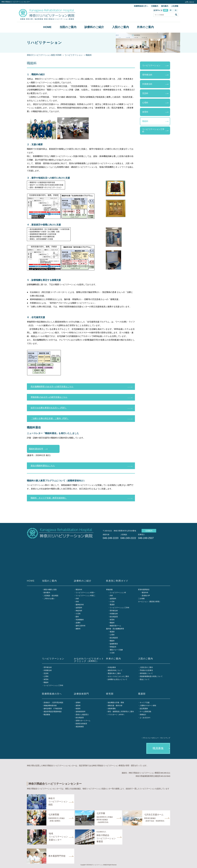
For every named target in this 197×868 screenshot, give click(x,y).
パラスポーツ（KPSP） (116, 715)
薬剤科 (78, 706)
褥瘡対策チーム (115, 626)
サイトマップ (165, 738)
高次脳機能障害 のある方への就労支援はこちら (52, 387)
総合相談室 (114, 617)
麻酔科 (78, 629)
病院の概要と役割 (50, 590)
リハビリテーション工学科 (153, 130)
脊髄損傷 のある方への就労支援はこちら (49, 397)
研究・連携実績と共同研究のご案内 (121, 712)
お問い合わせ (189, 2)
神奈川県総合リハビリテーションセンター (16, 2)
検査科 (78, 709)
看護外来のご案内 (114, 673)
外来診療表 (112, 667)
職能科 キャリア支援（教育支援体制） (49, 498)
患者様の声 (146, 596)
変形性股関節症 (144, 590)
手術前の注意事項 (146, 670)
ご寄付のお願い (49, 599)
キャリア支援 (145, 702)
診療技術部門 (81, 694)
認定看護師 (144, 709)
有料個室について (146, 673)
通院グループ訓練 (116, 650)
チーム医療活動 (145, 712)
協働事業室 (114, 644)
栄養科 (78, 702)
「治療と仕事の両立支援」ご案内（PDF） (50, 418)
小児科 (78, 614)
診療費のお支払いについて (117, 679)
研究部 (110, 694)
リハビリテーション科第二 (85, 596)
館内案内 (165, 6)
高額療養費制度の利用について (151, 676)
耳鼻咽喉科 (80, 620)
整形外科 (79, 590)
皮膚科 (78, 623)
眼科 (77, 617)
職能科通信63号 (36, 449)
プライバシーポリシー (151, 738)
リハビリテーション (74, 55)
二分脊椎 (141, 599)
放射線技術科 (81, 712)
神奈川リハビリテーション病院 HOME (44, 55)
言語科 (145, 93)
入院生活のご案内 (146, 667)
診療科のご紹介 (94, 27)
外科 (77, 602)
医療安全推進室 (81, 724)
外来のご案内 (145, 27)
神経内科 (79, 611)
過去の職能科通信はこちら (43, 466)
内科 (77, 599)
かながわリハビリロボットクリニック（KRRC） (89, 660)
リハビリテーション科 (118, 593)
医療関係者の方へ (141, 6)
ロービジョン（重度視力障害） (150, 602)
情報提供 (113, 647)
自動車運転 (112, 709)
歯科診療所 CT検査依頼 (53, 709)
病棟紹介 (143, 715)
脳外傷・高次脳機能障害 (115, 629)
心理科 (145, 103)
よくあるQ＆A (145, 718)
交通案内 (155, 6)
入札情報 (175, 6)
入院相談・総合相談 (51, 596)
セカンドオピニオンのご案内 (118, 676)
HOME (47, 27)
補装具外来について (115, 670)
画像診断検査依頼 (50, 706)
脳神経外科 (80, 605)
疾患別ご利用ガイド (117, 581)
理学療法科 (147, 75)
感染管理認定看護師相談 (53, 712)
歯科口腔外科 (81, 626)
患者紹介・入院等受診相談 (53, 702)
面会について (145, 679)
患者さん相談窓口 (82, 715)
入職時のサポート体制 (148, 706)
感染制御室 (80, 727)
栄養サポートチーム (83, 721)
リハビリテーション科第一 (85, 593)
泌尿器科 (79, 608)
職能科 (145, 121)
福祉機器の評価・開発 (116, 702)
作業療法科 (147, 84)
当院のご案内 (68, 27)
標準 (166, 10)
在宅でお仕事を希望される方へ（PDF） (49, 408)
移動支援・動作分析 (115, 706)
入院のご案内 (120, 27)
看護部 (112, 605)
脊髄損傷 (109, 590)
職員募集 (47, 715)
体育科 (145, 112)
